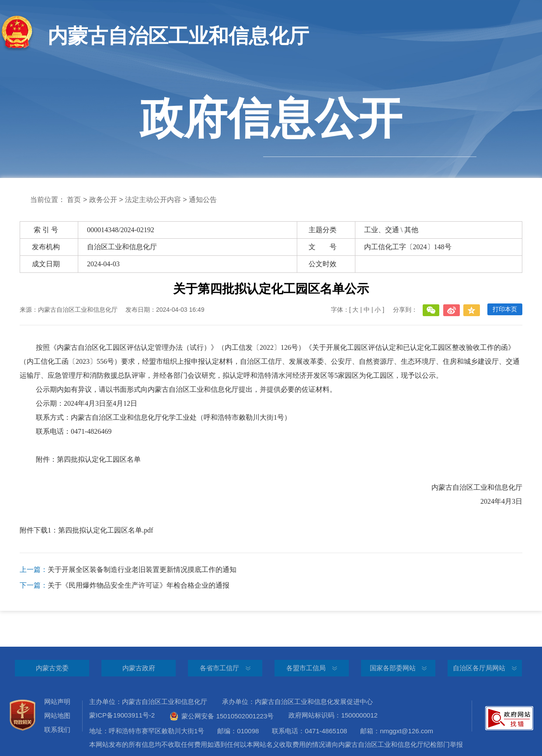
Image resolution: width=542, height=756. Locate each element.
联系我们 (57, 730)
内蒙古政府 (139, 668)
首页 (74, 200)
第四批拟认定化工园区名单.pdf (106, 530)
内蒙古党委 (52, 668)
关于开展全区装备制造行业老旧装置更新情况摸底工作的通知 (128, 570)
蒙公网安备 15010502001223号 (222, 716)
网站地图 (57, 716)
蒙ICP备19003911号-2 (129, 715)
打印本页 (505, 309)
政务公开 (103, 200)
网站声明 (57, 702)
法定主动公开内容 (153, 200)
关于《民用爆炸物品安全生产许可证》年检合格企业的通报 (125, 585)
